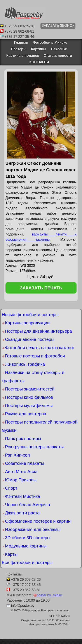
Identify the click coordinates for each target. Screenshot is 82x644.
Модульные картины (26, 546)
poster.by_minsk (48, 595)
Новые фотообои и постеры (30, 315)
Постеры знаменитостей (30, 389)
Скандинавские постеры (30, 339)
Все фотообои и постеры (27, 562)
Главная (20, 43)
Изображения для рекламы (33, 529)
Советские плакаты (25, 463)
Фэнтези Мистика (23, 496)
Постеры (19, 49)
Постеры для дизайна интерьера (38, 331)
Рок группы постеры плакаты (34, 447)
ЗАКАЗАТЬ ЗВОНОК (58, 26)
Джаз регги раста (22, 513)
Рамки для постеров (26, 414)
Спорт (11, 488)
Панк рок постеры (23, 439)
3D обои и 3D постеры (28, 538)
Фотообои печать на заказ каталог (40, 348)
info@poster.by (23, 606)
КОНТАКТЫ (39, 62)
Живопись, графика (25, 364)
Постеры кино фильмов (29, 397)
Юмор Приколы (21, 480)
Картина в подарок (23, 56)
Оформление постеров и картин (38, 521)
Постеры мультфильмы (29, 405)
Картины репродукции (27, 323)
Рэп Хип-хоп (17, 455)
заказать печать (41, 288)
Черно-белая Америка (28, 505)
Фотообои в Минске (50, 43)
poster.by (34, 610)
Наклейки (59, 49)
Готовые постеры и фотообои (35, 356)
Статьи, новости (58, 56)
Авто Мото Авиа (21, 472)
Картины (39, 49)
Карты (11, 554)
